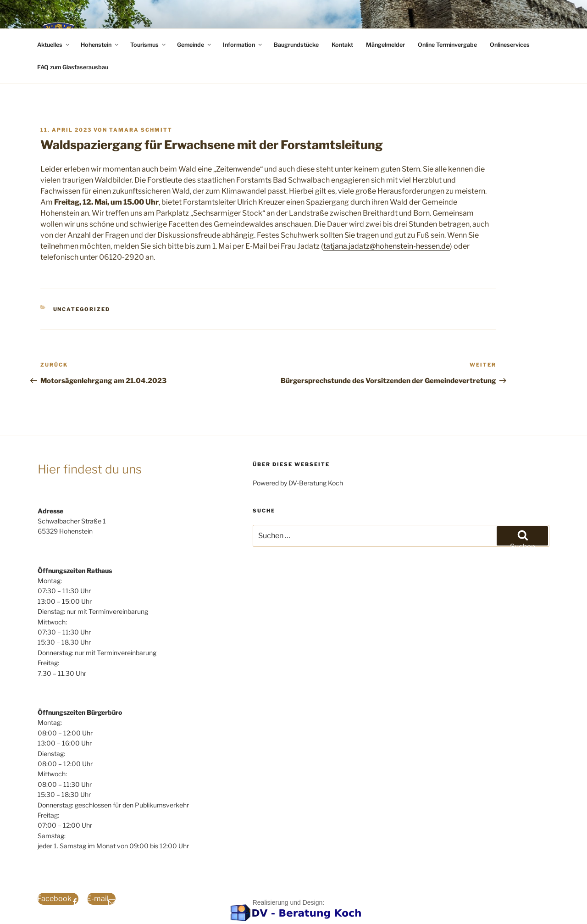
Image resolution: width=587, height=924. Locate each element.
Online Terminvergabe (447, 45)
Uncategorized (82, 309)
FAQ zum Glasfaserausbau (73, 67)
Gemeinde (195, 45)
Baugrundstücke (296, 45)
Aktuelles (54, 45)
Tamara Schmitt (141, 130)
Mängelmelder (385, 45)
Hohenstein (100, 45)
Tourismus (149, 45)
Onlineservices (510, 45)
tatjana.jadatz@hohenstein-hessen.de (387, 246)
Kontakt (342, 45)
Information (243, 45)
